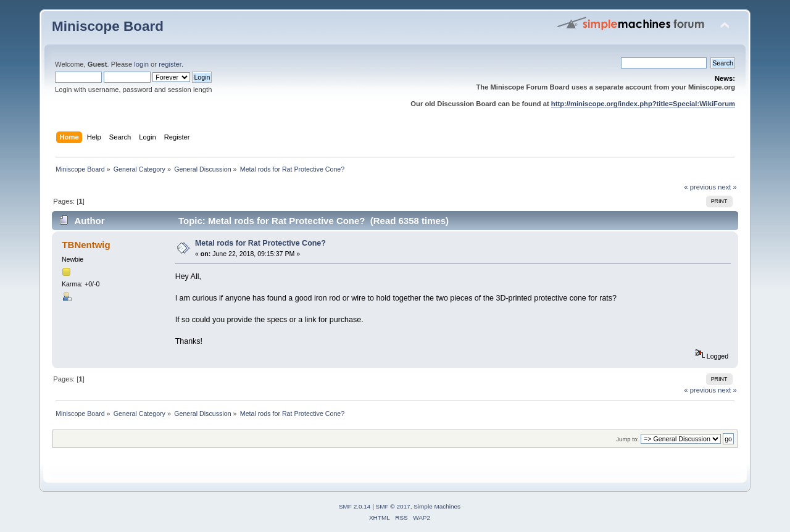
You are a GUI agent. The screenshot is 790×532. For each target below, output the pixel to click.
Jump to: (627, 439)
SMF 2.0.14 (355, 506)
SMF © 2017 (393, 506)
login (141, 64)
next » (727, 187)
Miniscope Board (108, 26)
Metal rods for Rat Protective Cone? (260, 243)
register (170, 64)
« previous (700, 187)
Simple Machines (437, 506)
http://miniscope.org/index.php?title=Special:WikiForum (643, 104)
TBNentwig (86, 245)
